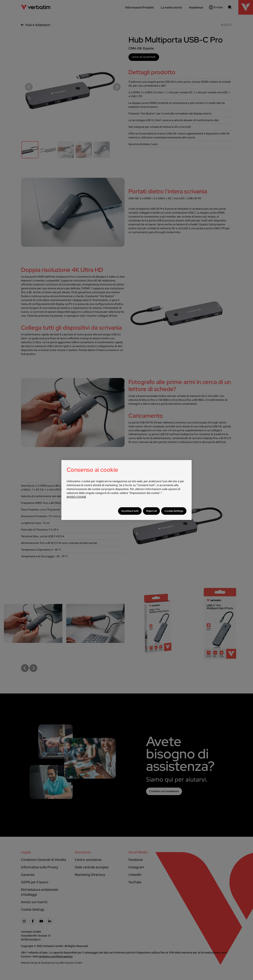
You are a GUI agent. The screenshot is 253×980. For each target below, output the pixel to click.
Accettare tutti (130, 511)
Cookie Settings (174, 511)
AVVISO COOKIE (76, 497)
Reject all (151, 511)
